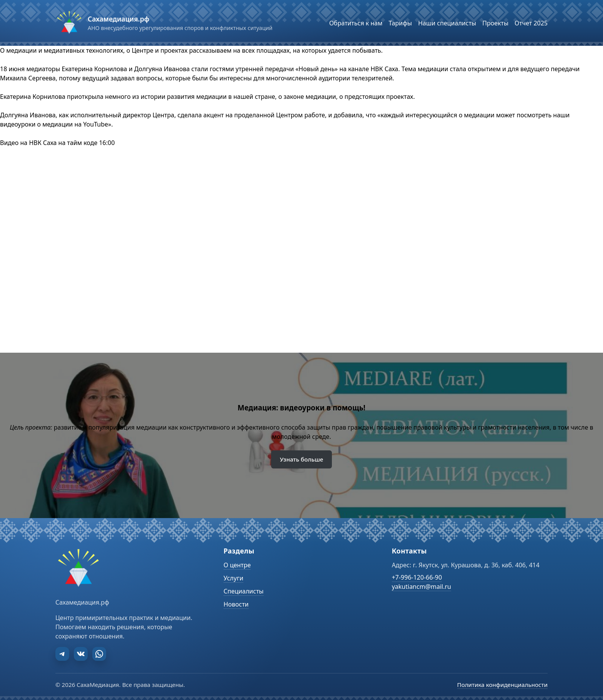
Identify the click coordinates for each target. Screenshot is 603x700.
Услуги (233, 578)
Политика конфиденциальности (502, 685)
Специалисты (243, 591)
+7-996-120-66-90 (417, 577)
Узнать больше (302, 459)
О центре (237, 565)
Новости (236, 604)
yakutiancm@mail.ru (421, 587)
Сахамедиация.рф (118, 19)
